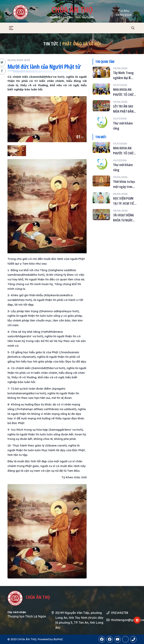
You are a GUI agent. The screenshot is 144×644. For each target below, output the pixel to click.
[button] (11, 28)
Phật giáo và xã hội (82, 44)
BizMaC (58, 639)
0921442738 (120, 613)
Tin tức (51, 44)
